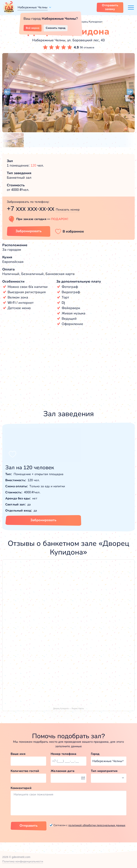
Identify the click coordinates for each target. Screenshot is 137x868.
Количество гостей (25, 771)
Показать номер (68, 210)
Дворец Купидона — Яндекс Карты (68, 709)
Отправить (29, 826)
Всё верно (33, 28)
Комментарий (21, 788)
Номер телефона (63, 754)
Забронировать (43, 520)
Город (95, 754)
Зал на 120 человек (30, 467)
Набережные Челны (33, 7)
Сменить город (56, 28)
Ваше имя (18, 754)
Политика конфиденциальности (23, 861)
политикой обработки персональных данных (97, 825)
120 (33, 165)
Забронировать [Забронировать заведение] (29, 231)
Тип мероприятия (104, 771)
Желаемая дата (63, 771)
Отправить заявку (110, 7)
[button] (7, 92)
